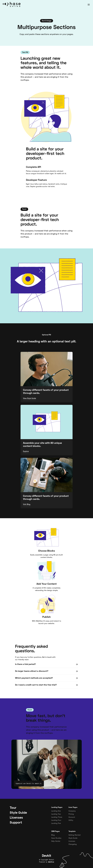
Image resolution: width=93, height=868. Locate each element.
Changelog (73, 844)
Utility (71, 820)
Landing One (56, 811)
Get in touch (47, 657)
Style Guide (73, 838)
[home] (12, 5)
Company (72, 811)
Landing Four (56, 820)
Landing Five (56, 823)
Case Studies (56, 838)
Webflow (51, 862)
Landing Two (56, 814)
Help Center (56, 841)
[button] (89, 5)
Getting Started (75, 835)
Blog (53, 835)
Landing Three (57, 817)
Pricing (71, 814)
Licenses (72, 841)
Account (72, 817)
